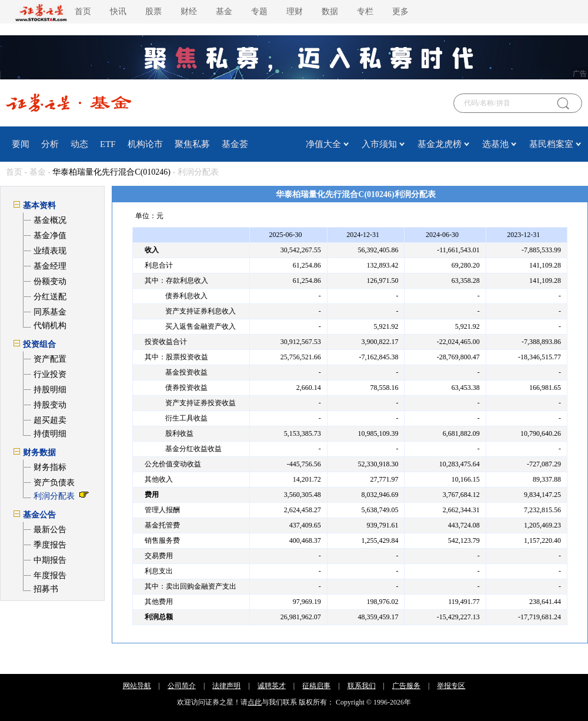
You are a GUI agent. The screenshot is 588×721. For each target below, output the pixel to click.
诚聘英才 (272, 686)
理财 (295, 11)
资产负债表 (54, 483)
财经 (189, 11)
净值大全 (323, 144)
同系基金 (50, 312)
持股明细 (50, 390)
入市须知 (379, 144)
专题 (259, 11)
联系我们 (362, 686)
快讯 (118, 11)
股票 (153, 11)
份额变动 (50, 281)
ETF (108, 144)
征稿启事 (316, 686)
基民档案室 (551, 144)
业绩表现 (50, 251)
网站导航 (137, 686)
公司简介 (182, 686)
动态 (79, 144)
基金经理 (50, 266)
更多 (400, 11)
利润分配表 (54, 496)
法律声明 (226, 686)
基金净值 (50, 236)
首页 (83, 11)
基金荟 (235, 144)
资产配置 (50, 359)
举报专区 (451, 686)
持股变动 (50, 405)
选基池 (495, 144)
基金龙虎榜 (440, 144)
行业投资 (50, 374)
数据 (330, 11)
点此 (255, 702)
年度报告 (50, 575)
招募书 (46, 589)
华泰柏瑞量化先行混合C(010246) (111, 172)
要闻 (21, 144)
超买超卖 (50, 420)
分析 (50, 144)
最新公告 (50, 530)
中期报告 (50, 560)
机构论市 (145, 144)
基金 (224, 11)
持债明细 (50, 434)
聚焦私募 (192, 144)
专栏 (365, 11)
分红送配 (50, 297)
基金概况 (50, 220)
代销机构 (50, 326)
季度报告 (50, 545)
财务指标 (50, 467)
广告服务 (406, 686)
